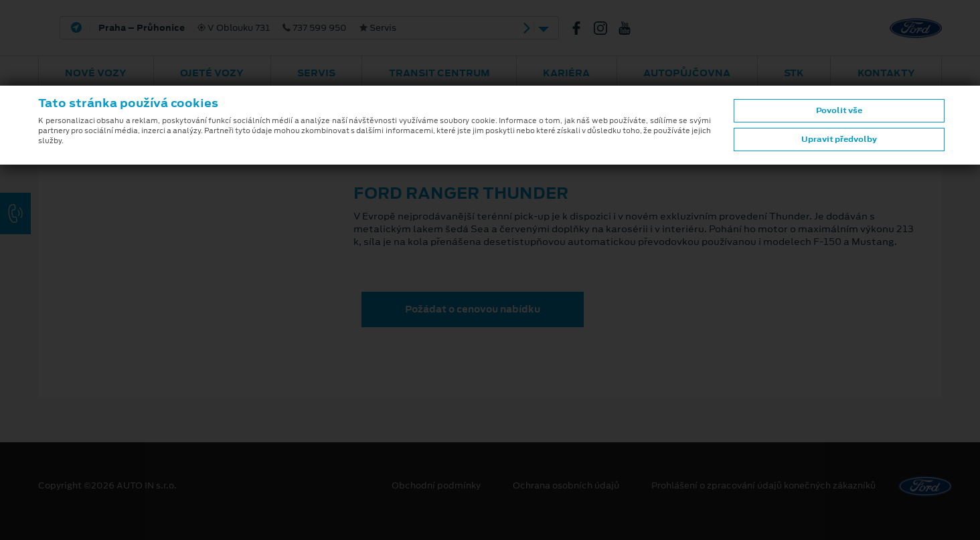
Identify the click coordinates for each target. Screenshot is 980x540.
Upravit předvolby (839, 139)
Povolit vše (839, 110)
